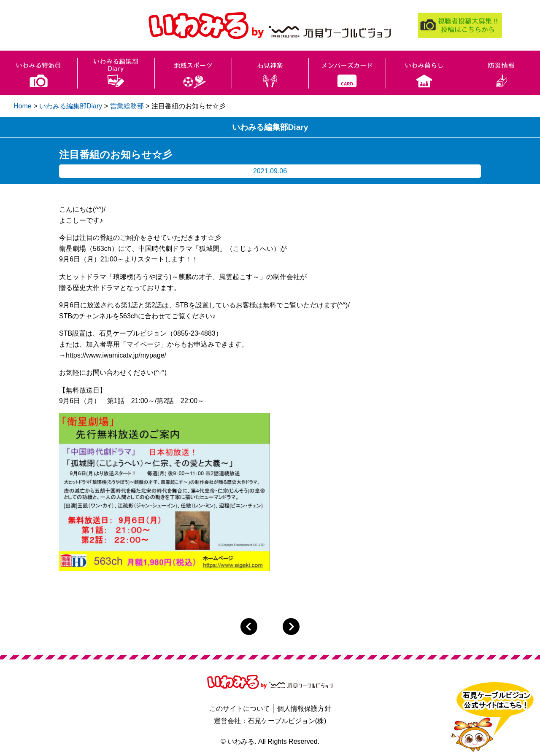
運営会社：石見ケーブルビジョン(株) (270, 721)
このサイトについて (240, 709)
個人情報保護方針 (304, 709)
